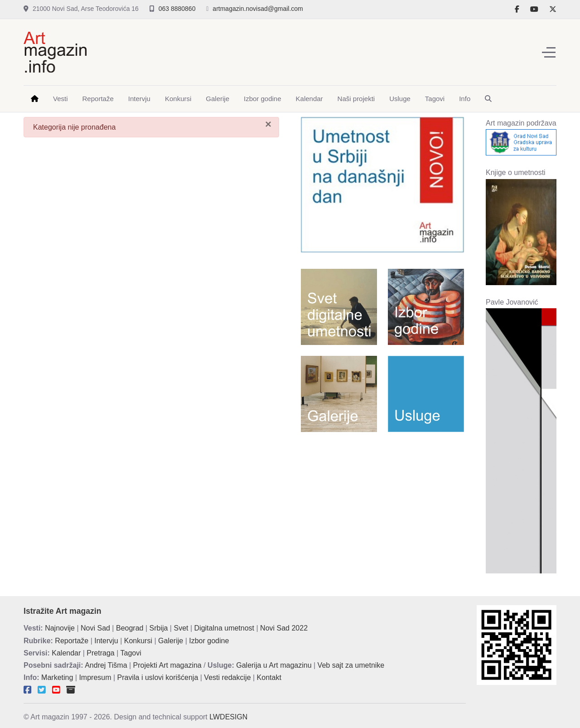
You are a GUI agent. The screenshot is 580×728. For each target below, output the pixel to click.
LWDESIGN (228, 717)
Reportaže (72, 641)
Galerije (171, 641)
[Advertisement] (365, 50)
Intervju (106, 641)
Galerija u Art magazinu (274, 665)
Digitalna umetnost (225, 628)
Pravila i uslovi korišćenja (158, 677)
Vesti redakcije (227, 677)
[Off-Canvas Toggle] (549, 52)
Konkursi (138, 641)
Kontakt (269, 677)
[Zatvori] (268, 124)
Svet (181, 628)
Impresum (95, 677)
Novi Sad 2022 (284, 628)
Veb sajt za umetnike (351, 665)
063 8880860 (177, 9)
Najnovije (60, 628)
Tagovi (131, 653)
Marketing (57, 677)
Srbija (159, 628)
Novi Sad (95, 628)
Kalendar (66, 653)
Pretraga (100, 653)
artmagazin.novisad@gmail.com (258, 9)
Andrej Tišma (106, 665)
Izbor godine (209, 641)
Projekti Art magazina (167, 665)
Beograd (130, 628)
